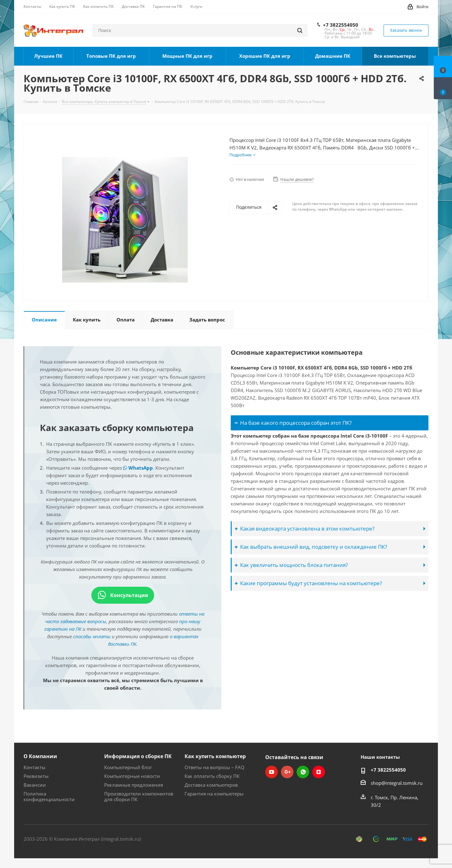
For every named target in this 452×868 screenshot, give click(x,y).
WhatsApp (138, 468)
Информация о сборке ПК (138, 756)
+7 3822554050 (341, 25)
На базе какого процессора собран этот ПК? (293, 423)
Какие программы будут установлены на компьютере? (308, 583)
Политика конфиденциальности (49, 796)
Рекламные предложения (134, 785)
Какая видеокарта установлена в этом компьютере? (305, 528)
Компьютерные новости (132, 776)
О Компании (40, 756)
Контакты (35, 767)
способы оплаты (92, 636)
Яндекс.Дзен (319, 772)
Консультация (123, 595)
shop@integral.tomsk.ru (397, 783)
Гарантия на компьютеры (214, 794)
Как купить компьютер (215, 756)
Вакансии (35, 785)
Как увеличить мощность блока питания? (291, 565)
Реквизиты (36, 776)
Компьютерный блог (128, 767)
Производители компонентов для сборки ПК (139, 796)
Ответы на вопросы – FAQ (215, 767)
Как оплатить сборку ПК (212, 776)
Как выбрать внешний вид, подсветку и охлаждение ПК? (311, 547)
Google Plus (287, 772)
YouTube (272, 772)
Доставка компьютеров (211, 785)
